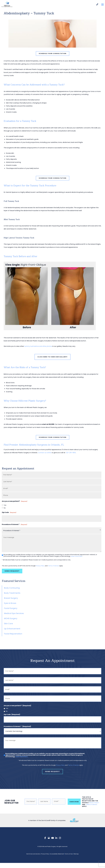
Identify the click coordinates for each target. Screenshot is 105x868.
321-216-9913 (71, 455)
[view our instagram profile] (60, 843)
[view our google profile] (49, 843)
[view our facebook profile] (45, 843)
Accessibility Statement (57, 859)
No (5, 511)
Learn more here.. (77, 559)
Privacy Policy (40, 569)
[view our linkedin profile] (56, 843)
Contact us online (45, 455)
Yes (5, 508)
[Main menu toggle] (102, 6)
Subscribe (74, 807)
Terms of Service (53, 569)
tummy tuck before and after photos (38, 349)
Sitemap (76, 859)
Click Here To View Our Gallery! (52, 360)
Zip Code (9, 515)
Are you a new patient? (17, 708)
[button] (53, 56)
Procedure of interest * (14, 527)
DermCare (30, 859)
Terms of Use (69, 859)
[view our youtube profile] (52, 843)
